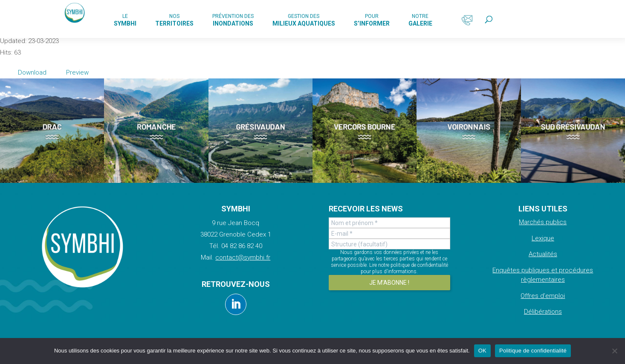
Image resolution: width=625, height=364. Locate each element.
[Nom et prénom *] (389, 223)
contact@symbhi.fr (243, 257)
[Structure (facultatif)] (389, 244)
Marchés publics (543, 222)
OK (482, 351)
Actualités (543, 254)
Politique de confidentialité (533, 351)
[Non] (614, 351)
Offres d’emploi (543, 296)
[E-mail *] (389, 233)
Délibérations (543, 312)
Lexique (543, 238)
